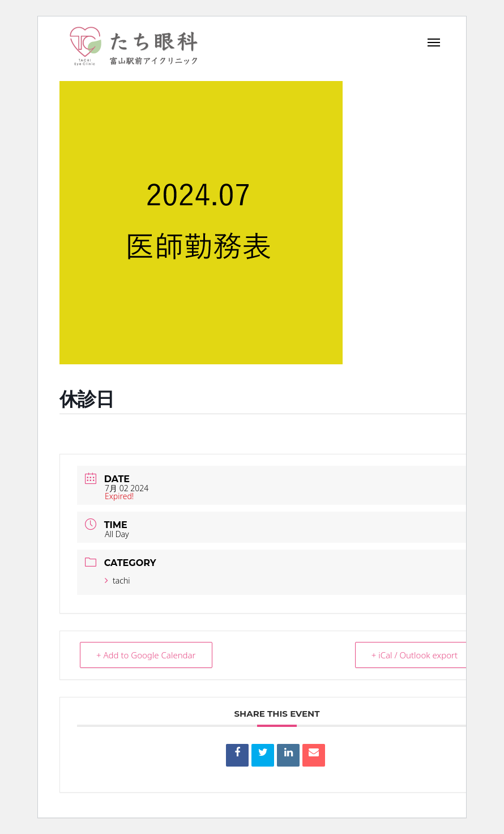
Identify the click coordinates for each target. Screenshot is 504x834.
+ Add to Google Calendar (146, 655)
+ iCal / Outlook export (415, 655)
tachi (118, 580)
